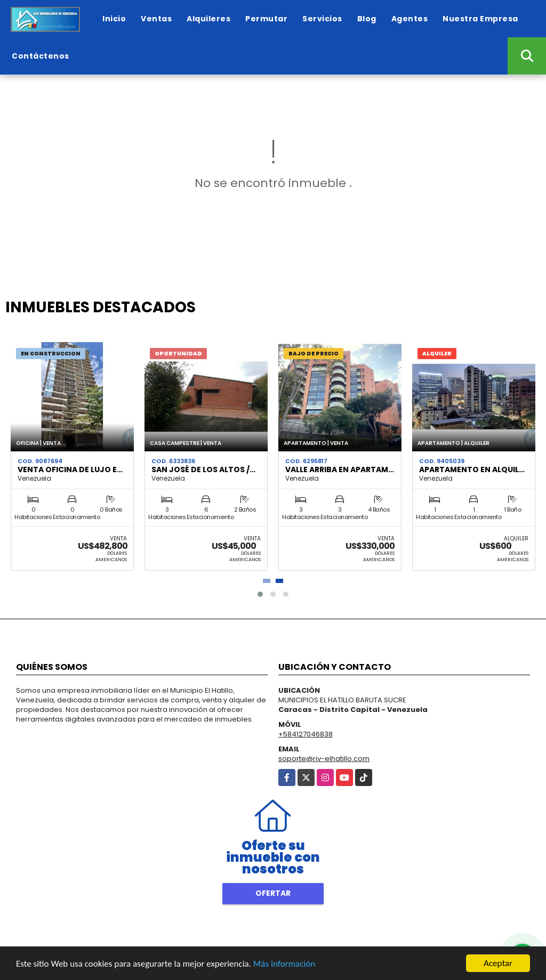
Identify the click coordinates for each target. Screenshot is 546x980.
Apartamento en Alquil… (472, 469)
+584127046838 (306, 734)
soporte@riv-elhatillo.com (324, 759)
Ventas (156, 19)
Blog (367, 19)
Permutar (266, 19)
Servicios (322, 19)
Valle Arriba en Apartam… (340, 469)
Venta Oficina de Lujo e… (70, 469)
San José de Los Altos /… (203, 469)
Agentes (410, 19)
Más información (284, 964)
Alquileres (208, 19)
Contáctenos (41, 56)
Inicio (114, 19)
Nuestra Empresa (480, 19)
